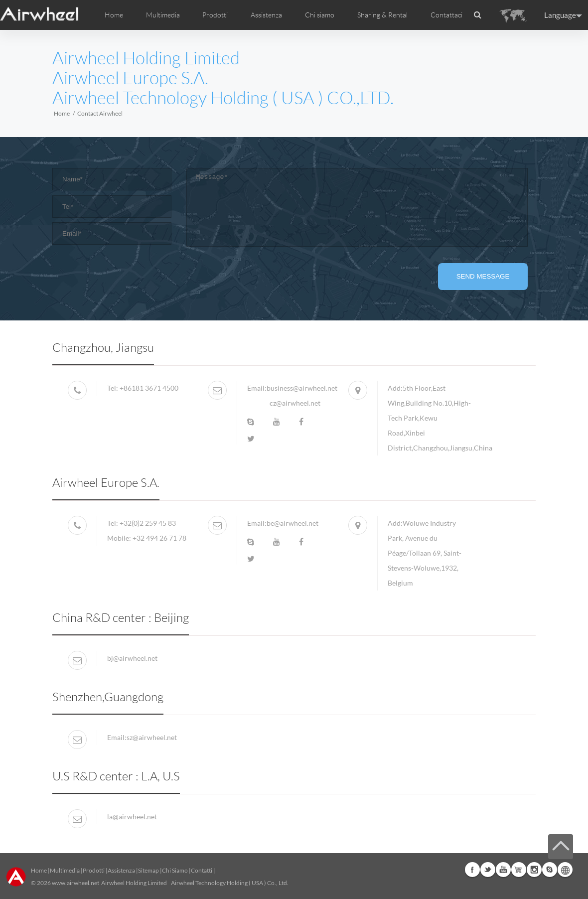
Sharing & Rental (382, 15)
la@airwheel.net (132, 817)
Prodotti (215, 15)
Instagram (534, 870)
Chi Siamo (175, 870)
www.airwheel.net (75, 883)
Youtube (503, 870)
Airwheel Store (519, 870)
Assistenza (266, 15)
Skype (550, 870)
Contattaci (446, 15)
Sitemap (148, 870)
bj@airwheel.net (132, 658)
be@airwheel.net (293, 523)
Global (565, 870)
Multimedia (65, 870)
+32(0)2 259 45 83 (148, 523)
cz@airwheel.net (295, 403)
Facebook (472, 870)
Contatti (202, 870)
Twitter (488, 870)
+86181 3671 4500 (148, 388)
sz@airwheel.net (152, 737)
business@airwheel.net (302, 388)
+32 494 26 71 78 (159, 538)
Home (114, 15)
